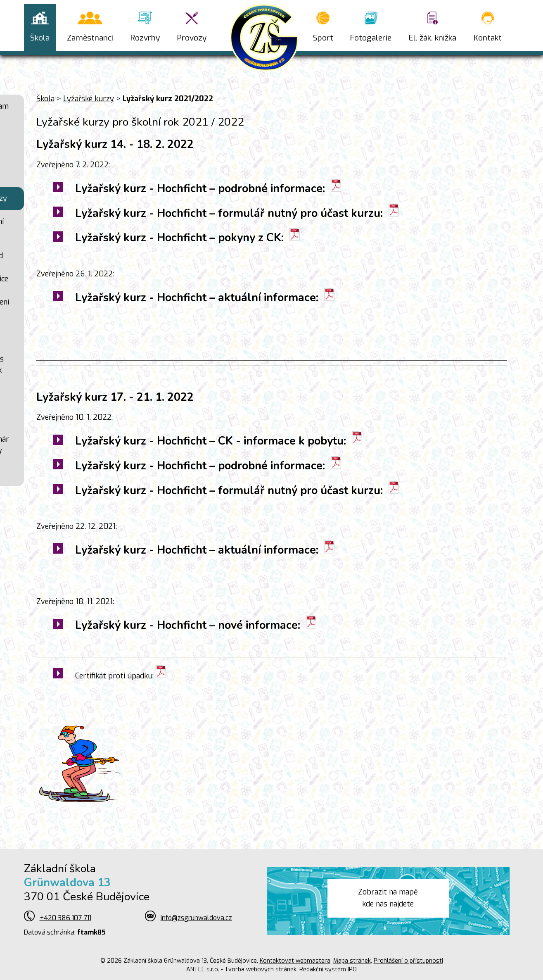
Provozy (192, 38)
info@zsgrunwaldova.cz (196, 918)
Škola (40, 38)
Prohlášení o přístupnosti (408, 961)
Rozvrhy (145, 38)
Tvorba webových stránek (261, 969)
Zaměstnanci (90, 38)
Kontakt (488, 38)
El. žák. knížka (433, 38)
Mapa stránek (352, 961)
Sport (323, 38)
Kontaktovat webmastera (295, 961)
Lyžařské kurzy (89, 99)
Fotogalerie (371, 38)
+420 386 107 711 (65, 918)
